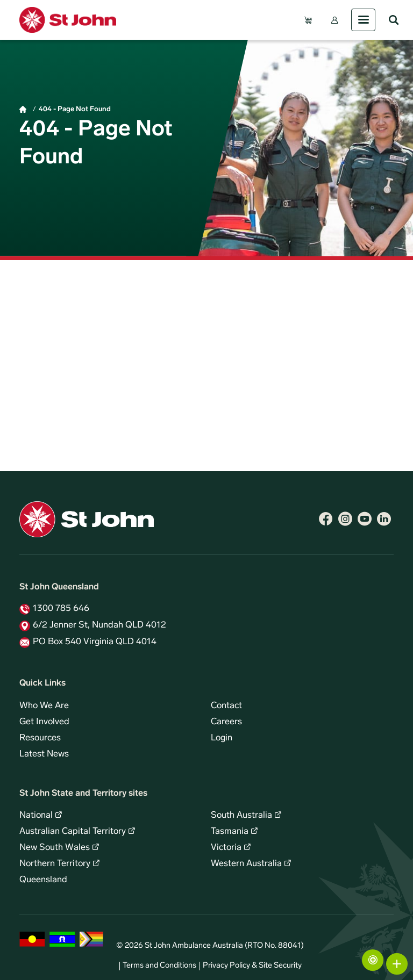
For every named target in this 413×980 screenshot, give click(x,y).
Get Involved (44, 722)
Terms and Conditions (159, 966)
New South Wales (55, 848)
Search (394, 20)
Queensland (43, 880)
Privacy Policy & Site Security (252, 966)
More (397, 964)
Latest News (44, 754)
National (36, 816)
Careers (226, 722)
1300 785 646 (61, 609)
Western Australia (246, 864)
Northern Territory (55, 864)
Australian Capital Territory (73, 832)
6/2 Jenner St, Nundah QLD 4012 (99, 625)
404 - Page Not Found (75, 109)
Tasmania (230, 832)
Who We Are (44, 706)
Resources (40, 738)
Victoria (226, 848)
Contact (226, 706)
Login (222, 738)
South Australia (241, 816)
